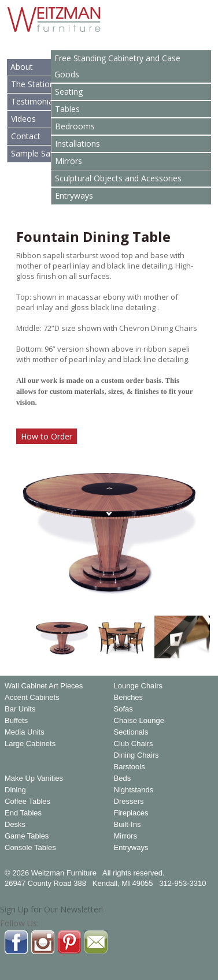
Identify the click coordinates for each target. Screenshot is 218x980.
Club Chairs (134, 744)
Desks (15, 825)
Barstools (130, 767)
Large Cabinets (30, 744)
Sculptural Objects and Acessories (118, 178)
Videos (23, 119)
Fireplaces (131, 813)
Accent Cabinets (32, 698)
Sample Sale (34, 153)
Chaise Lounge (139, 721)
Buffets (16, 721)
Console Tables (30, 848)
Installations (77, 144)
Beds (123, 778)
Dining (15, 790)
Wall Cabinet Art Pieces (44, 686)
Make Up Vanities (34, 778)
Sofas (123, 709)
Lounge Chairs (138, 686)
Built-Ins (128, 825)
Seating (69, 92)
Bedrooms (75, 126)
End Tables (23, 813)
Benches (129, 698)
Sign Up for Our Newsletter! (51, 909)
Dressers (129, 802)
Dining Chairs (136, 755)
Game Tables (27, 836)
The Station (33, 84)
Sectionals (131, 732)
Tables (67, 109)
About (22, 67)
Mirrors (69, 161)
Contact (26, 136)
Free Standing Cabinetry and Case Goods (117, 66)
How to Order (47, 436)
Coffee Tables (27, 802)
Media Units (25, 732)
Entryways (74, 195)
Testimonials (35, 101)
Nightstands (134, 790)
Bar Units (20, 709)
